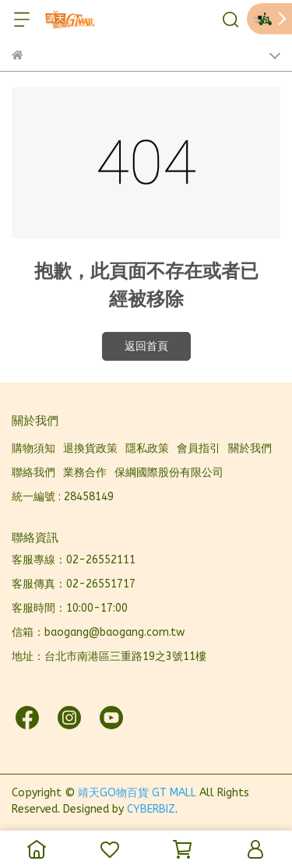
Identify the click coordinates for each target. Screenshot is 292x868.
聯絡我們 (33, 473)
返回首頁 (146, 346)
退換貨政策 (90, 448)
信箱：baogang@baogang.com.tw (98, 632)
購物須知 (33, 448)
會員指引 (199, 448)
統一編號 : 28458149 (63, 497)
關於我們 (250, 448)
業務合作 (85, 473)
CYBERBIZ (151, 809)
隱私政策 (147, 448)
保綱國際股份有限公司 (169, 473)
